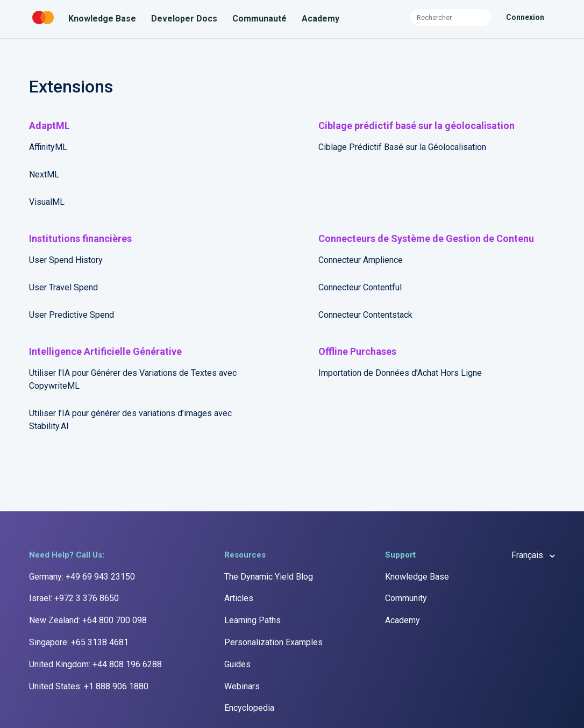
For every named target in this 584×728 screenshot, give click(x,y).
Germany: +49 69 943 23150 (82, 577)
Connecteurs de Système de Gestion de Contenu (426, 238)
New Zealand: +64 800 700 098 (88, 620)
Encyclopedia (249, 708)
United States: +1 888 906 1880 (89, 686)
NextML (44, 174)
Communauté (259, 19)
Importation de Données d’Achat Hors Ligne (400, 373)
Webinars (242, 686)
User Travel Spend (63, 287)
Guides (237, 664)
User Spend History (66, 260)
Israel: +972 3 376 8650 (74, 598)
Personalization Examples (273, 642)
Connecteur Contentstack (365, 315)
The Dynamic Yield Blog (269, 577)
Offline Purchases (357, 351)
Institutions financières (80, 238)
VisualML (47, 202)
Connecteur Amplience (361, 260)
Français (528, 555)
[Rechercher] (451, 17)
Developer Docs (184, 19)
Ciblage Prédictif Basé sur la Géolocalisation (402, 147)
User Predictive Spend (72, 315)
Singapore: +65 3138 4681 (79, 642)
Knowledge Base (102, 19)
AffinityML (48, 147)
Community (406, 598)
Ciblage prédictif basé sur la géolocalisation (416, 126)
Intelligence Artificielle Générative (105, 351)
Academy (321, 19)
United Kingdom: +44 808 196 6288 (95, 664)
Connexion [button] (525, 17)
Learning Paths (252, 620)
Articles (239, 598)
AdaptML (49, 126)
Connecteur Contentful (360, 287)
